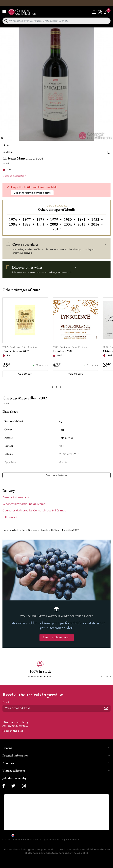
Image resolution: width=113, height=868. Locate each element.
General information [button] (16, 497)
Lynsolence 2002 (63, 351)
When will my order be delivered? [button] (25, 504)
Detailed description (14, 176)
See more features (56, 475)
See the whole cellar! (57, 637)
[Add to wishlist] (109, 152)
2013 (84, 224)
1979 (56, 219)
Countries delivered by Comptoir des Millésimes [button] (34, 511)
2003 (56, 224)
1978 (43, 219)
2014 (97, 224)
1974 (15, 219)
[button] (40, 670)
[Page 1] (53, 387)
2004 (70, 224)
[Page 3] (60, 387)
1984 (15, 224)
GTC (84, 840)
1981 (84, 219)
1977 (29, 219)
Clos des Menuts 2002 (16, 351)
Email (6, 702)
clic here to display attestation (86, 835)
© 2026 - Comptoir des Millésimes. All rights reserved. (31, 840)
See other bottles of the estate (32, 193)
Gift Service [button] (10, 517)
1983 (97, 219)
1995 (43, 224)
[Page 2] (56, 387)
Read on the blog (13, 731)
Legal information (71, 840)
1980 (70, 219)
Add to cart (25, 374)
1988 (29, 224)
